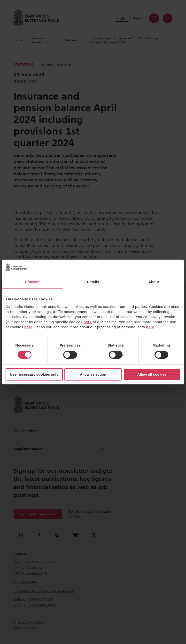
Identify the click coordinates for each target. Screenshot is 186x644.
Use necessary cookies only (34, 374)
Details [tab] (93, 282)
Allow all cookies (152, 374)
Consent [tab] (32, 282)
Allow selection (93, 374)
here (88, 322)
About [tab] (154, 282)
